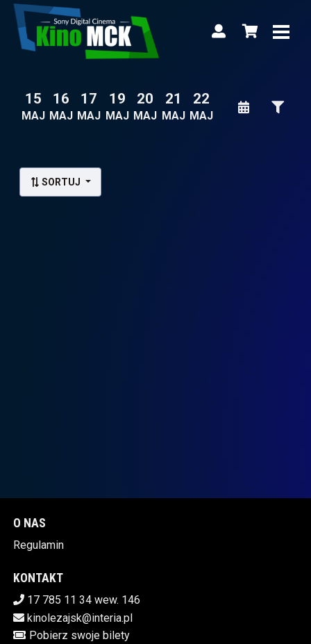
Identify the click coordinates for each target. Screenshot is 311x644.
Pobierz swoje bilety (79, 635)
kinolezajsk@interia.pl (80, 618)
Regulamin (39, 545)
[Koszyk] (248, 31)
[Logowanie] (219, 31)
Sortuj (56, 182)
